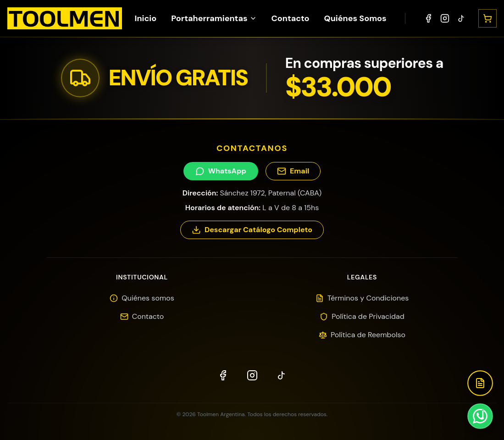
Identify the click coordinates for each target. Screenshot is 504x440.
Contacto (291, 18)
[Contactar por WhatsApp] (480, 416)
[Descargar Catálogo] (480, 383)
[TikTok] (461, 18)
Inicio (145, 18)
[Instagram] (445, 18)
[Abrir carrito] (487, 18)
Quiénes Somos (355, 18)
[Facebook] (428, 18)
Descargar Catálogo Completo (252, 230)
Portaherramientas (214, 18)
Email (293, 171)
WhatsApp (221, 171)
